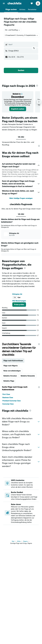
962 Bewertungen (19, 326)
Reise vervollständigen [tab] (12, 396)
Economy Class (8, 430)
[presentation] (37, 86)
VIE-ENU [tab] (21, 137)
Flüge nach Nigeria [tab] (11, 391)
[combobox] (13, 30)
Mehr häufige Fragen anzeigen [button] (21, 198)
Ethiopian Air (17, 320)
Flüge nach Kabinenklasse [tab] (13, 386)
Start (13, 587)
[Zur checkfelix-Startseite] (15, 3)
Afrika (19, 587)
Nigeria (25, 587)
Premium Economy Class (12, 426)
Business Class (8, 423)
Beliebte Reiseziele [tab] (28, 402)
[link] (18, 109)
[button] (4, 3)
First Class (6, 420)
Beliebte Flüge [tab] (9, 407)
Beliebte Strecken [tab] (10, 402)
